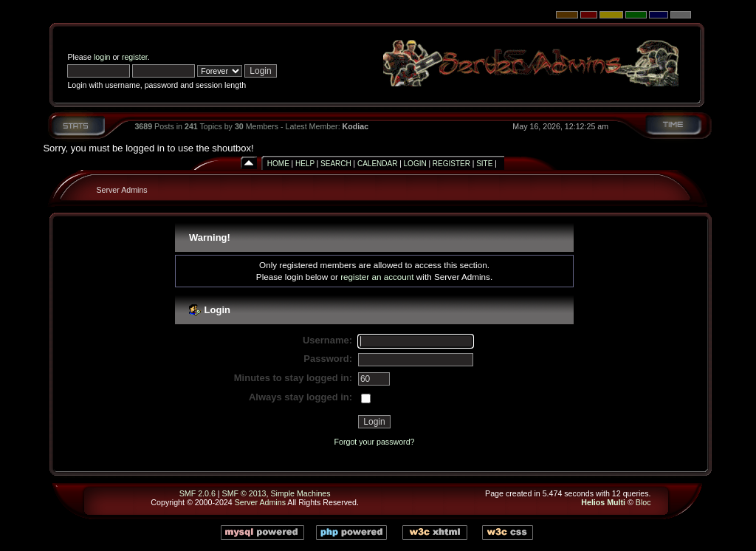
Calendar (377, 164)
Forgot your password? (375, 442)
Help (305, 164)
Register (451, 164)
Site (484, 164)
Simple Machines (300, 493)
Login (415, 164)
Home (278, 164)
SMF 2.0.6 (197, 493)
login (102, 57)
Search (336, 164)
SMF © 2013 (244, 493)
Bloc (643, 502)
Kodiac (356, 126)
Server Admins (121, 190)
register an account (377, 277)
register (135, 57)
